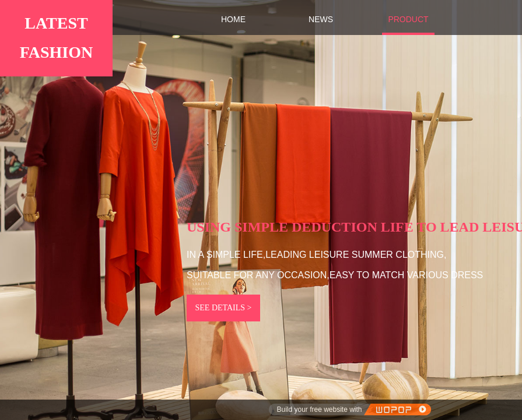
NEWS (321, 19)
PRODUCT (408, 19)
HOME (233, 19)
